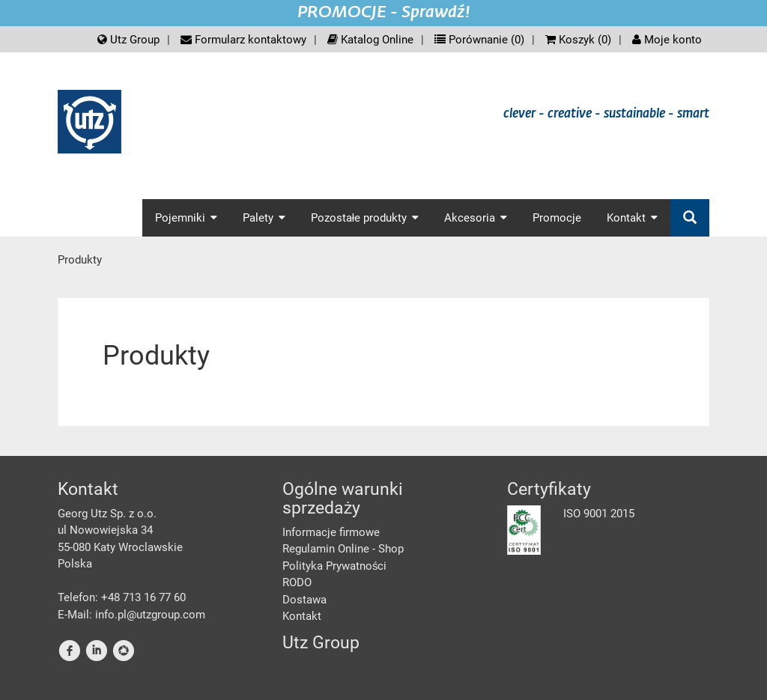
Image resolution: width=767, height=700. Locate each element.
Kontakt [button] (632, 218)
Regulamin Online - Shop (343, 549)
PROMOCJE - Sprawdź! (384, 13)
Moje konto (667, 40)
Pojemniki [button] (186, 218)
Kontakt (302, 616)
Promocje (557, 218)
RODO (297, 582)
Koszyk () (578, 40)
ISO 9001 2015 (599, 514)
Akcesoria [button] (476, 218)
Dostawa (304, 600)
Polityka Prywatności (335, 566)
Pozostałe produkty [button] (365, 218)
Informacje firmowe (331, 532)
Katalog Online (370, 40)
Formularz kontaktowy (243, 40)
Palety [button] (264, 218)
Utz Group (128, 40)
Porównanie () (479, 40)
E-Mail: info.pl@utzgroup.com (131, 615)
